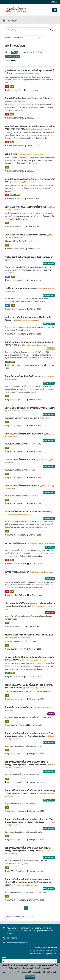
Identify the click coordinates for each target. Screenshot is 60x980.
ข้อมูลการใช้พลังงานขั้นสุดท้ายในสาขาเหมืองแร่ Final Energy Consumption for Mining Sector (28, 849)
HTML (7, 277)
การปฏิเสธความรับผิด (38, 951)
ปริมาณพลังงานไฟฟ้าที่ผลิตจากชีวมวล (22, 486)
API (23, 917)
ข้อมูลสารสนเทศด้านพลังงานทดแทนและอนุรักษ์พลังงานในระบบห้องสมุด (29, 344)
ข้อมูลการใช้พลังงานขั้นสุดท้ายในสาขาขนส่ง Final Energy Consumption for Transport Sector (30, 792)
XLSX (12, 195)
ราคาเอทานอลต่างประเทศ (16, 543)
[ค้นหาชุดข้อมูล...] (26, 30)
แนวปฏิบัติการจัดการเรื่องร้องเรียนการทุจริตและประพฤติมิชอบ (30, 181)
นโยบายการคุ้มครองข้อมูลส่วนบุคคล (43, 954)
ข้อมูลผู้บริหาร (11, 154)
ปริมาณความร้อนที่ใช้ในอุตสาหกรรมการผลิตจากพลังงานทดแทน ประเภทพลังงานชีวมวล (30, 605)
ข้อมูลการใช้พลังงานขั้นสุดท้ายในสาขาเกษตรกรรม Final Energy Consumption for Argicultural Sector (29, 735)
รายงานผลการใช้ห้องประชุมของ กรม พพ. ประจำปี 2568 (29, 635)
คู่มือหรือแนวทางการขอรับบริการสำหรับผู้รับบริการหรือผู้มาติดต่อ (29, 72)
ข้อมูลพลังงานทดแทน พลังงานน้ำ (20, 707)
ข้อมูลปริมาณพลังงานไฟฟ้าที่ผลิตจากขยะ (23, 376)
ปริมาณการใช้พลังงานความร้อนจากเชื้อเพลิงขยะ (26, 207)
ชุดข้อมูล (12, 21)
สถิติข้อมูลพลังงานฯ (49, 264)
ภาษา (4, 958)
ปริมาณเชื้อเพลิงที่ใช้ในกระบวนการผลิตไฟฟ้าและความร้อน (30, 408)
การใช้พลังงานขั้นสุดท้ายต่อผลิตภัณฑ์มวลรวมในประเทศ (29, 257)
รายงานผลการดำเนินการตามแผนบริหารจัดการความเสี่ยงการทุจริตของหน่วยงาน (30, 128)
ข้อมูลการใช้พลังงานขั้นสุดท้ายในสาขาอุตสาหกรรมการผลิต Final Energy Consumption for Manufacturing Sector (29, 882)
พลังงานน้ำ (51, 714)
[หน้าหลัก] (4, 21)
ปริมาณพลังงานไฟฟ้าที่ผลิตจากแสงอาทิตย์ (24, 434)
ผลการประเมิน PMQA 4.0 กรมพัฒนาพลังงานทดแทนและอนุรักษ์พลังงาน (29, 659)
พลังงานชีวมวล (50, 613)
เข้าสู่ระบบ (54, 2)
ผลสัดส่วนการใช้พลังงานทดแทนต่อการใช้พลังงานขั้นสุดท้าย (28, 319)
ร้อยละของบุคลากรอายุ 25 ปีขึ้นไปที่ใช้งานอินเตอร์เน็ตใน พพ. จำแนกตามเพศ (29, 686)
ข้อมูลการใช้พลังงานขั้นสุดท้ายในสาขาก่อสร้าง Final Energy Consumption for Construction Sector (27, 763)
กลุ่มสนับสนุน (51, 349)
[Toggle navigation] (55, 10)
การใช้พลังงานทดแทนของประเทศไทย (21, 289)
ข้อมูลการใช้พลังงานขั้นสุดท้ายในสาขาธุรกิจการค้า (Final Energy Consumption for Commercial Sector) (29, 821)
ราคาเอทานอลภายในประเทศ (17, 572)
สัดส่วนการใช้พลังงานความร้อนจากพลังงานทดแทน (27, 512)
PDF (7, 87)
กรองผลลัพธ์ (11, 61)
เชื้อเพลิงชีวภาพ (50, 547)
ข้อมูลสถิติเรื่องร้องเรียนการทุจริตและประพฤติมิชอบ (27, 98)
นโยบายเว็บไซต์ (51, 951)
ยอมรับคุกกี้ (30, 977)
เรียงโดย (8, 37)
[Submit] (52, 30)
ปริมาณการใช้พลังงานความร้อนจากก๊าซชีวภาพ (26, 235)
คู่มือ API (30, 917)
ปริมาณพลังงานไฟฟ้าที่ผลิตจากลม (20, 460)
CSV (12, 87)
